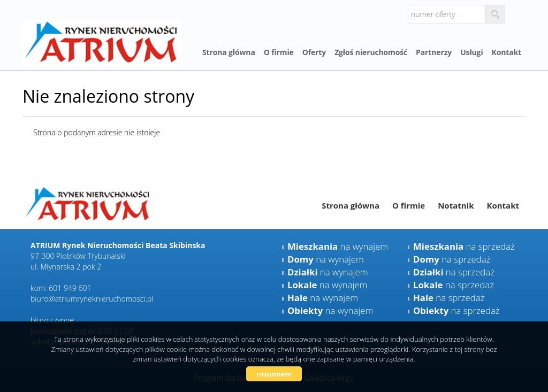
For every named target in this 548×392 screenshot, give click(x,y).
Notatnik (456, 205)
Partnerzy (434, 52)
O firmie (279, 52)
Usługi (471, 52)
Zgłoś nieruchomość (371, 52)
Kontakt (507, 52)
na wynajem (338, 246)
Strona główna (229, 52)
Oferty (314, 52)
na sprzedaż (464, 246)
